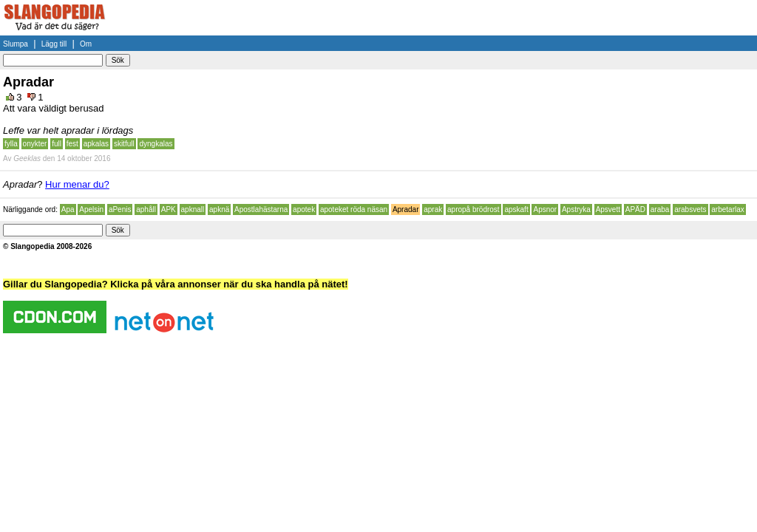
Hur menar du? (77, 184)
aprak (433, 209)
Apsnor (545, 209)
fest (72, 144)
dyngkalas (156, 144)
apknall (193, 209)
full (57, 144)
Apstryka (576, 209)
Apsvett (608, 209)
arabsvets (690, 209)
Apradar (406, 209)
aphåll (146, 209)
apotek (304, 209)
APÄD (635, 209)
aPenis (120, 209)
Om (86, 44)
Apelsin (91, 209)
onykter (35, 144)
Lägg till (54, 44)
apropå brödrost (473, 209)
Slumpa (16, 44)
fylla (11, 144)
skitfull (124, 144)
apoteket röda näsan (354, 209)
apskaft (516, 209)
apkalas (96, 144)
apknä (219, 209)
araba (660, 209)
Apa (68, 209)
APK (169, 209)
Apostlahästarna (261, 209)
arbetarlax (727, 209)
